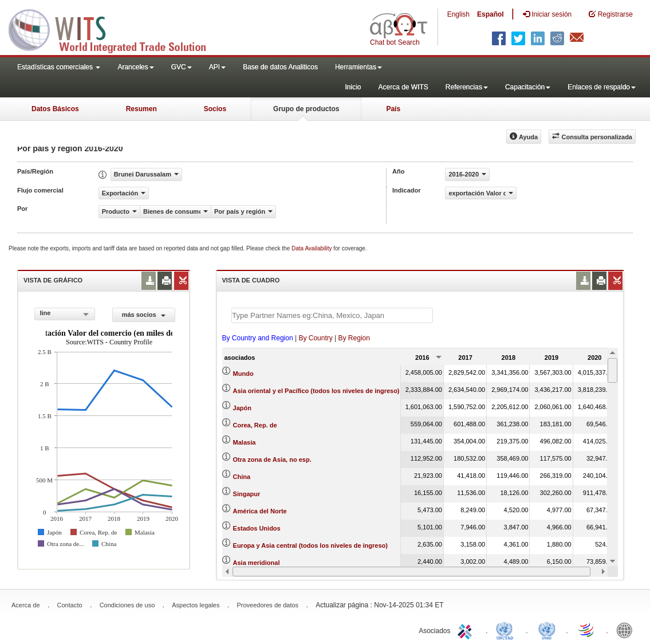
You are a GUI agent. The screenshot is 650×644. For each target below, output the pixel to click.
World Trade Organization (587, 630)
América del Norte (260, 511)
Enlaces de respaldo (602, 87)
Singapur (247, 494)
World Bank (627, 630)
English (458, 14)
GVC (182, 67)
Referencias (467, 87)
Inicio (353, 87)
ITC (467, 630)
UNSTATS (547, 630)
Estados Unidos (257, 528)
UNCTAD (507, 630)
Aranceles (135, 67)
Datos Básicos (55, 109)
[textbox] (332, 315)
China (242, 477)
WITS (115, 29)
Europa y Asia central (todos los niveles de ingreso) (310, 545)
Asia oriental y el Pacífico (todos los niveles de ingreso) (316, 391)
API (217, 67)
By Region (354, 338)
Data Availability (312, 248)
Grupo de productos (306, 109)
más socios (144, 315)
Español (491, 14)
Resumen (141, 109)
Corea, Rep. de (255, 425)
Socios (215, 109)
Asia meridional (257, 563)
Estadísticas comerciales (59, 67)
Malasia (245, 442)
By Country (315, 338)
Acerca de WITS (403, 87)
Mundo (243, 374)
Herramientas (359, 67)
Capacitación (528, 87)
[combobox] (64, 314)
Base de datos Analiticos (280, 67)
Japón (242, 408)
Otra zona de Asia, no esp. (272, 460)
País (393, 109)
